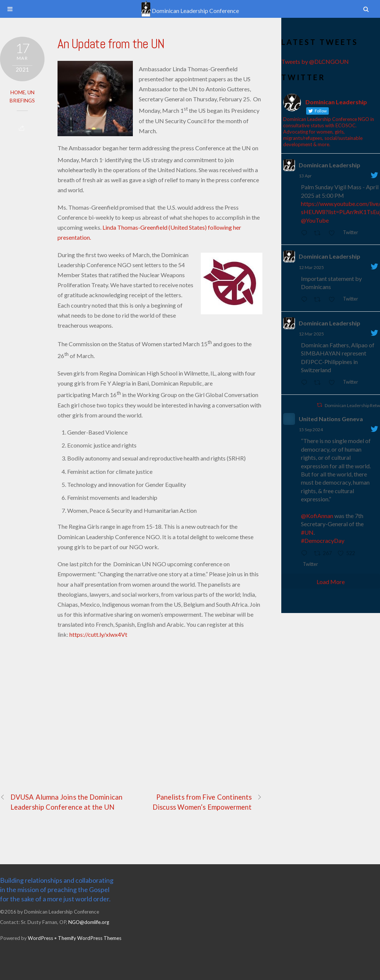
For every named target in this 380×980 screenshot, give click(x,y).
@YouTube (315, 220)
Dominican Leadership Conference (190, 11)
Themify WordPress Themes (90, 938)
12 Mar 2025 (311, 267)
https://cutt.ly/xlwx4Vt (98, 634)
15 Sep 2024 (311, 430)
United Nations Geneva (331, 419)
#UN (307, 532)
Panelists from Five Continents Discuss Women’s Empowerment (207, 802)
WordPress (40, 938)
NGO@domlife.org (89, 922)
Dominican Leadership (330, 165)
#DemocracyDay (323, 540)
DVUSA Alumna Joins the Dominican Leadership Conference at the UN (61, 802)
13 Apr (305, 176)
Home (18, 92)
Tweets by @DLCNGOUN (315, 61)
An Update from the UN (111, 44)
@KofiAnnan (317, 516)
